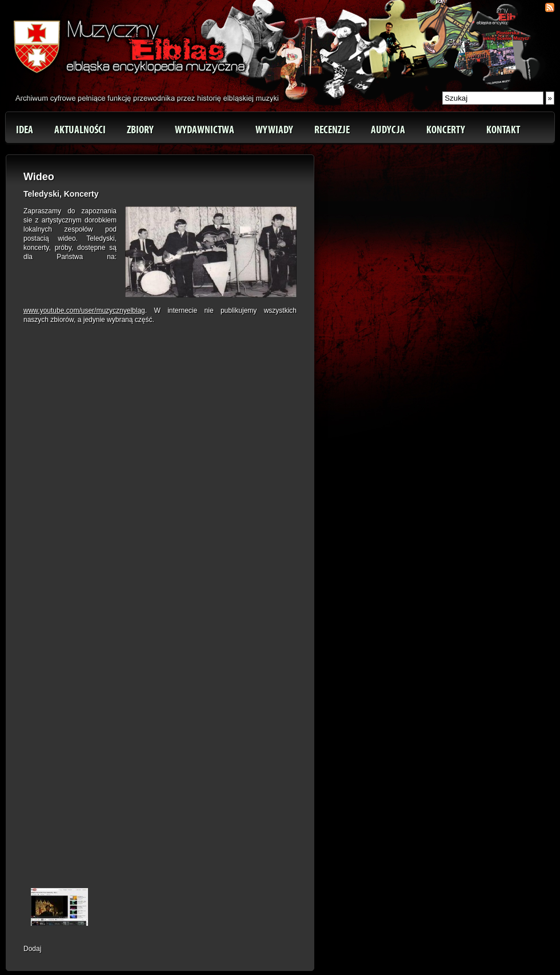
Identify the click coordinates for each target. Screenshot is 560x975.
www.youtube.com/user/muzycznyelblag (84, 311)
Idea (25, 130)
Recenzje (332, 130)
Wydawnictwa (205, 130)
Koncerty (446, 130)
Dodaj (32, 949)
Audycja (388, 130)
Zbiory (140, 130)
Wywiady (274, 130)
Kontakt (503, 130)
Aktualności (80, 130)
